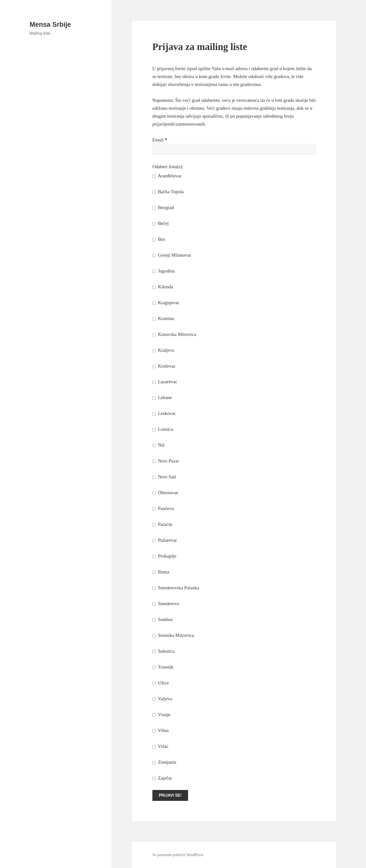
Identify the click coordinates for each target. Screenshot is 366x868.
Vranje (161, 715)
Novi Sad (164, 477)
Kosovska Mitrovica (174, 334)
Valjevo (162, 699)
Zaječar (162, 778)
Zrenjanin (164, 762)
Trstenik (163, 667)
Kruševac (164, 366)
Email (160, 140)
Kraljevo (163, 350)
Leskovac (164, 413)
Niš (158, 445)
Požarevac (165, 540)
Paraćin (162, 524)
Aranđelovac (167, 176)
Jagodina (164, 271)
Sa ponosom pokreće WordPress (178, 855)
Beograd (163, 207)
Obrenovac (166, 493)
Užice (161, 683)
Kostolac (164, 318)
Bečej (161, 223)
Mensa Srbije (50, 25)
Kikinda (163, 287)
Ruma (161, 572)
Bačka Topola (168, 192)
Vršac (161, 746)
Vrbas (161, 730)
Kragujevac (166, 303)
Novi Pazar (166, 461)
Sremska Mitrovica (173, 635)
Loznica (163, 429)
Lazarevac (165, 382)
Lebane (162, 397)
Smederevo (166, 604)
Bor (159, 239)
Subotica (163, 651)
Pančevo (163, 508)
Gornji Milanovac (172, 255)
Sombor (163, 619)
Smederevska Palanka (176, 588)
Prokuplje (164, 556)
